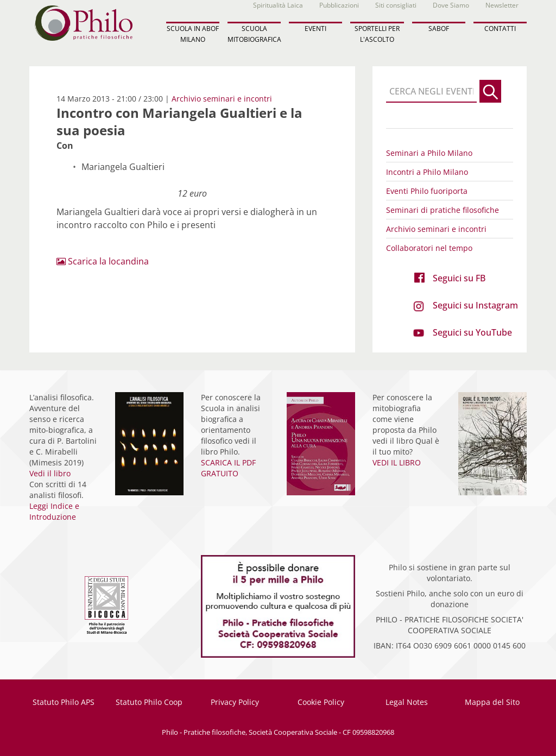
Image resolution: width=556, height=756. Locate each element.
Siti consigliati (396, 5)
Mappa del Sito (492, 702)
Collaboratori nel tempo (429, 248)
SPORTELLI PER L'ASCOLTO (377, 34)
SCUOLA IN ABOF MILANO (193, 34)
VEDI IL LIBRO (397, 462)
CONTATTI (500, 29)
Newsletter (502, 5)
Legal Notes (407, 702)
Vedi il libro (50, 473)
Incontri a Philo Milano (427, 172)
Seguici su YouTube (472, 332)
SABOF (439, 29)
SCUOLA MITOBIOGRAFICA (254, 34)
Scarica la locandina (103, 261)
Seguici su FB (459, 278)
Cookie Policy (321, 702)
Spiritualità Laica (278, 5)
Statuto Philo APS (64, 702)
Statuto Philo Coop (149, 702)
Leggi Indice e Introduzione (54, 511)
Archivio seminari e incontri (222, 99)
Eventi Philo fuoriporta (427, 191)
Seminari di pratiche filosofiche (443, 210)
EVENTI (315, 29)
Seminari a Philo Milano (429, 153)
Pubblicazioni (339, 5)
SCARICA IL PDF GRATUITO (228, 468)
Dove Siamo (451, 5)
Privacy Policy (235, 702)
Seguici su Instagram (475, 305)
